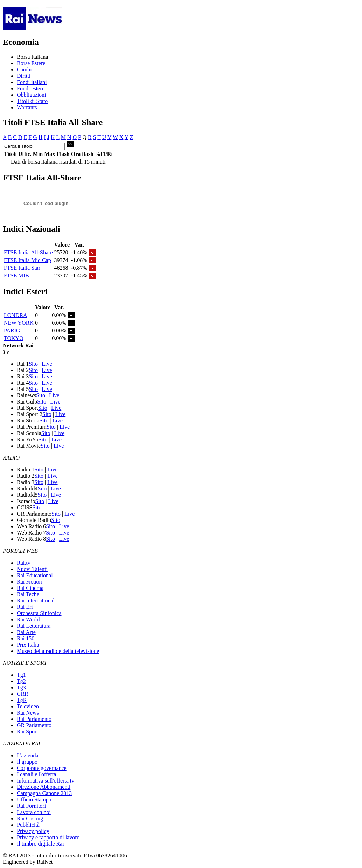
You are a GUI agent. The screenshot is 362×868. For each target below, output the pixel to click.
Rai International (36, 601)
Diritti (24, 76)
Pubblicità (28, 825)
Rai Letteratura (34, 626)
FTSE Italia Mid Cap (27, 260)
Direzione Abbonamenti (44, 787)
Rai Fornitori (31, 806)
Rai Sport (27, 732)
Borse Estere (31, 63)
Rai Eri (25, 607)
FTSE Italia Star (22, 268)
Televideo (28, 706)
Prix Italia (28, 645)
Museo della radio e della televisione (58, 651)
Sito (33, 364)
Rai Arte (26, 632)
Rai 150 (26, 638)
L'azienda (28, 755)
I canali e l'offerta (36, 774)
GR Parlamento (34, 725)
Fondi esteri (30, 88)
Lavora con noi (34, 812)
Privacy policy (33, 831)
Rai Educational (35, 575)
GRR (23, 694)
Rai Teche (28, 594)
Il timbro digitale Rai (40, 844)
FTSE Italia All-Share (28, 252)
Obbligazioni (32, 95)
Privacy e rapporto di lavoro (48, 837)
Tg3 (21, 687)
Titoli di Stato (32, 101)
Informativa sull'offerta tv (46, 781)
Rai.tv (24, 563)
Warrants (27, 107)
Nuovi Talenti (32, 569)
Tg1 (21, 675)
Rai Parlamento (34, 719)
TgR (22, 700)
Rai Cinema (30, 588)
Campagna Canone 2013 (44, 793)
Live (47, 364)
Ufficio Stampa (34, 800)
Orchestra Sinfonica (39, 613)
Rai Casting (30, 818)
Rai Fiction (29, 582)
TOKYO (14, 338)
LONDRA (16, 315)
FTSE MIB (16, 275)
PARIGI (13, 330)
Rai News (28, 713)
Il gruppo (27, 762)
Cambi (24, 70)
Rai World (28, 619)
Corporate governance (42, 768)
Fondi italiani (32, 82)
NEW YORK (19, 323)
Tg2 (21, 681)
